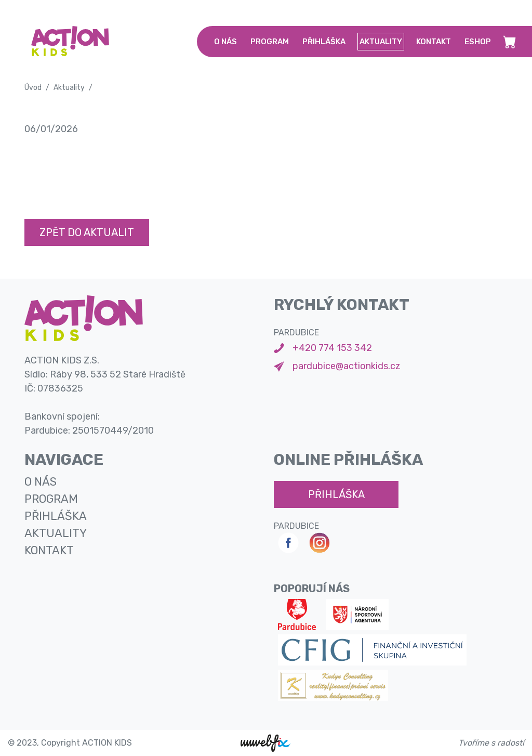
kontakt (434, 42)
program (270, 42)
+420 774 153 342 (332, 348)
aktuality (381, 42)
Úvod (33, 88)
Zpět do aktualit (87, 232)
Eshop (478, 42)
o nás (225, 42)
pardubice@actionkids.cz (347, 366)
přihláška (324, 42)
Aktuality (69, 88)
